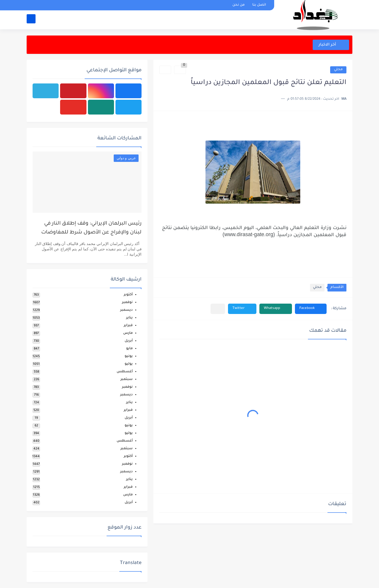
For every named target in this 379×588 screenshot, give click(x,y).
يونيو (129, 356)
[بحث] (31, 20)
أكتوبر (128, 295)
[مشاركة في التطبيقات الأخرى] (218, 309)
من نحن (239, 5)
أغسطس (125, 372)
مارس (128, 333)
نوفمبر (127, 303)
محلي (338, 70)
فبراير (128, 326)
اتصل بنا (259, 5)
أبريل (129, 341)
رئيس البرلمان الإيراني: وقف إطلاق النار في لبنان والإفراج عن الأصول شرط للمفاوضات (91, 228)
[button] (311, 309)
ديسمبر (126, 310)
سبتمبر (127, 380)
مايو (129, 349)
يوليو (129, 364)
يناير (129, 318)
